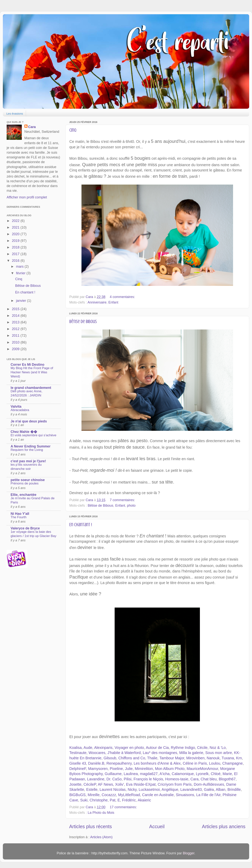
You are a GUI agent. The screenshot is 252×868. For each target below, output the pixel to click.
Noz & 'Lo (218, 748)
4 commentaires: (123, 297)
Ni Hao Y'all (20, 514)
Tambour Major (172, 758)
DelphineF (78, 769)
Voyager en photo (129, 748)
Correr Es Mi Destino (27, 365)
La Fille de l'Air (208, 795)
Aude (88, 748)
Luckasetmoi (149, 789)
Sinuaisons (185, 795)
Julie (129, 769)
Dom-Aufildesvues (209, 784)
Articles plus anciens (224, 826)
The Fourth (19, 517)
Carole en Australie (158, 795)
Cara (194, 779)
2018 (16, 247)
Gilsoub (110, 758)
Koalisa (76, 748)
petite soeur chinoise (28, 480)
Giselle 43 (78, 763)
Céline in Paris (195, 763)
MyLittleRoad (129, 795)
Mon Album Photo (170, 769)
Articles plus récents (90, 826)
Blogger (189, 853)
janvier (21, 301)
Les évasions (15, 114)
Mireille (94, 795)
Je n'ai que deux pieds (29, 421)
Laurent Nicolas (112, 789)
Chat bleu (209, 779)
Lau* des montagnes (160, 753)
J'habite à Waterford (124, 753)
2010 (16, 342)
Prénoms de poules (25, 483)
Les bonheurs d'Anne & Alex (157, 763)
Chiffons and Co (132, 758)
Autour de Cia (157, 748)
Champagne (232, 763)
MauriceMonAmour (202, 769)
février (21, 273)
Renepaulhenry (119, 763)
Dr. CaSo (114, 779)
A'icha (165, 774)
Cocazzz (109, 795)
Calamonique (183, 774)
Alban (221, 789)
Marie (227, 774)
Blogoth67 (227, 779)
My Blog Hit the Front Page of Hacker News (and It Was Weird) (32, 372)
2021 (16, 227)
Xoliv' (120, 784)
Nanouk (213, 758)
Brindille (234, 789)
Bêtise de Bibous (83, 322)
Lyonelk (202, 774)
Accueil (157, 826)
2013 (16, 322)
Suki (84, 800)
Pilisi (128, 779)
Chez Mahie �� (24, 432)
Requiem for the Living (27, 450)
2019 (16, 241)
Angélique (170, 789)
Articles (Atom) (101, 837)
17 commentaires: (124, 807)
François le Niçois (148, 779)
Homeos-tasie (177, 779)
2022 (16, 221)
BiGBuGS (77, 795)
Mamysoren (98, 769)
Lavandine (96, 779)
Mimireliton (144, 769)
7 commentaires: (123, 500)
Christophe (99, 800)
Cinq (73, 130)
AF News (105, 784)
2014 (16, 316)
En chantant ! (81, 525)
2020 (16, 234)
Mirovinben (195, 758)
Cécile (202, 748)
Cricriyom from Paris (175, 784)
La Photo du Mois (101, 813)
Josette (75, 784)
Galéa (209, 789)
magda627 (149, 774)
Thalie (152, 758)
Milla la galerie (191, 753)
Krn (239, 758)
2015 (16, 309)
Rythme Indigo (183, 748)
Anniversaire (97, 302)
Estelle (92, 789)
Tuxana (228, 758)
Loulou (215, 763)
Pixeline (116, 769)
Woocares (97, 753)
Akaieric (144, 800)
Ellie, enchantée (23, 495)
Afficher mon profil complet (27, 197)
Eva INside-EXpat (141, 784)
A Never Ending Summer (31, 446)
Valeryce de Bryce (25, 528)
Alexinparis (103, 748)
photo (131, 506)
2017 (16, 254)
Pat (113, 800)
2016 (16, 261)
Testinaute (78, 753)
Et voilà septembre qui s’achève (33, 435)
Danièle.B (96, 763)
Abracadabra (20, 410)
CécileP (90, 784)
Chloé (216, 774)
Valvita (16, 406)
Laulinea (131, 774)
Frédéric (129, 800)
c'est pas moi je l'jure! (28, 461)
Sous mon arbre (219, 753)
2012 (16, 329)
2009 (16, 349)
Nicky (132, 789)
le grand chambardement (31, 388)
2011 (16, 336)
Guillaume (113, 774)
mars (20, 267)
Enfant (113, 302)
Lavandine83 (191, 789)
